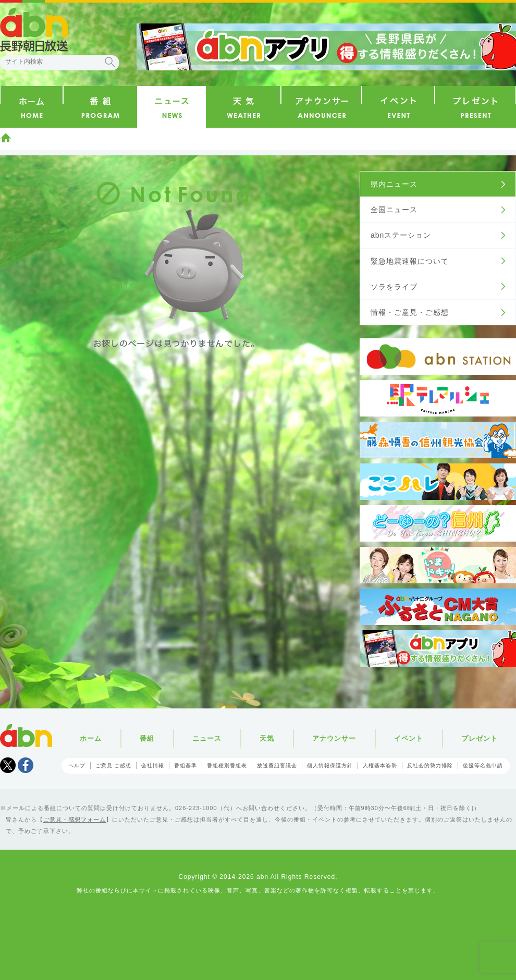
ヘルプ (77, 765)
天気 (267, 738)
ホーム (6, 138)
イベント (409, 738)
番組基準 (186, 765)
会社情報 (153, 765)
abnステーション (401, 235)
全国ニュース (394, 210)
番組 (147, 738)
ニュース (207, 738)
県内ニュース (394, 184)
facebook (26, 765)
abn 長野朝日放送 (34, 30)
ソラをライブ (394, 287)
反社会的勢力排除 (430, 765)
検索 (110, 62)
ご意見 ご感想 (114, 765)
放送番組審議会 (277, 765)
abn (26, 736)
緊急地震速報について (410, 261)
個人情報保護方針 (330, 765)
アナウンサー (334, 738)
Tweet (8, 765)
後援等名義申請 (483, 765)
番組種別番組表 (227, 765)
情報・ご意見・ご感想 (410, 312)
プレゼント (480, 738)
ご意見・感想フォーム (75, 819)
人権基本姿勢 (380, 765)
